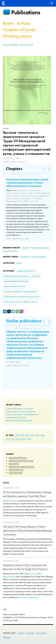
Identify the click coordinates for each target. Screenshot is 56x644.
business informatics (14, 408)
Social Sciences (16, 472)
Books (8, 23)
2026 (17, 435)
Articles (23, 23)
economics (29, 408)
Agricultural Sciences (18, 458)
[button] (27, 173)
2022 (37, 435)
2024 (27, 435)
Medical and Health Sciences (21, 467)
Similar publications (24, 321)
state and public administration (19, 420)
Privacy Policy (42, 633)
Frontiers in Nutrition (28, 597)
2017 (24, 439)
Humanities (14, 464)
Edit (52, 641)
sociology (22, 417)
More (29, 439)
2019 (13, 439)
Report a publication (11, 45)
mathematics (11, 417)
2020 (8, 439)
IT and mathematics (14, 414)
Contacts (21, 633)
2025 (22, 435)
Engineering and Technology (21, 461)
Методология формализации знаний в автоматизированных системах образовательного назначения (27, 183)
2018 (18, 439)
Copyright (30, 633)
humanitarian (30, 411)
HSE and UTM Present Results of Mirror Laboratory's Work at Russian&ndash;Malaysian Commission (28, 531)
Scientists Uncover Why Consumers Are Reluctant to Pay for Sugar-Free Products (25, 567)
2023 (32, 435)
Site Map (7, 637)
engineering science (15, 411)
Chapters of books (19, 30)
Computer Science (11, 251)
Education (26, 248)
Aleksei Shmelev (10, 501)
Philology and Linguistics (40, 248)
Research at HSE (26, 45)
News (6, 483)
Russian (19, 263)
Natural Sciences (16, 470)
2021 (42, 435)
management (33, 414)
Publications (26, 12)
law (25, 414)
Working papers (18, 36)
